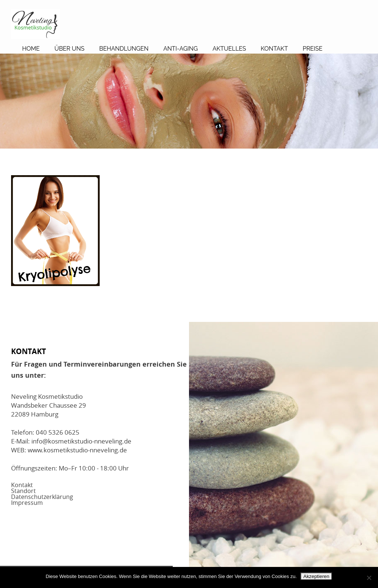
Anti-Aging (180, 49)
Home (31, 49)
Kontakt (274, 49)
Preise (313, 49)
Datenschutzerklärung (42, 497)
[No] (369, 578)
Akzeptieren (316, 576)
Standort (23, 491)
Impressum (27, 503)
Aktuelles (229, 49)
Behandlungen (124, 49)
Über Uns (70, 49)
